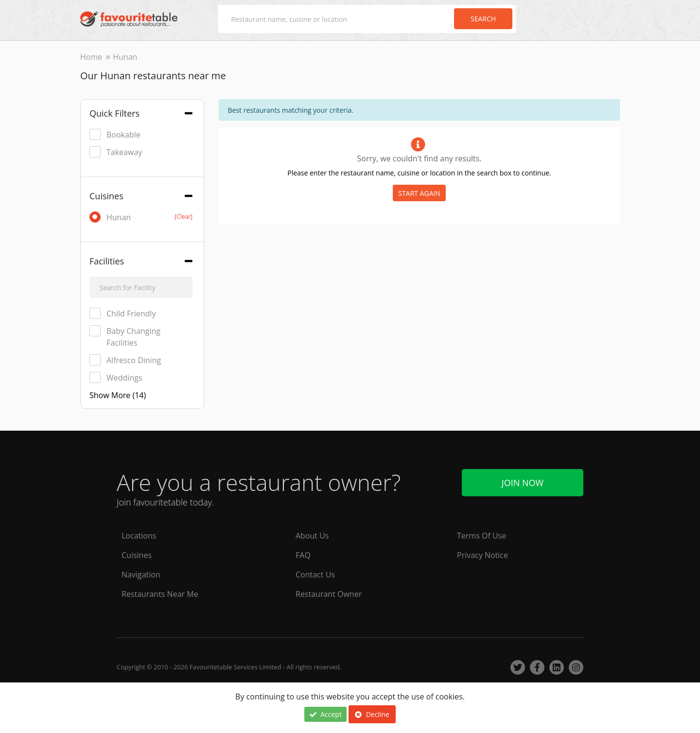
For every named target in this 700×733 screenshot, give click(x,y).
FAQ (303, 555)
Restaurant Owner (329, 594)
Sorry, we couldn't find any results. (419, 158)
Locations (139, 536)
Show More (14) (118, 395)
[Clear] (184, 217)
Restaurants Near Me (160, 594)
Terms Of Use (481, 536)
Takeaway (116, 152)
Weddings (116, 377)
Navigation (141, 575)
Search (483, 19)
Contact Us (315, 575)
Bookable (115, 134)
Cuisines (137, 555)
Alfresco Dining (125, 360)
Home (91, 57)
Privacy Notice (482, 555)
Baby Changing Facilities (125, 337)
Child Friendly (122, 313)
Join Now (523, 483)
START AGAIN (419, 193)
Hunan (141, 217)
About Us (312, 536)
